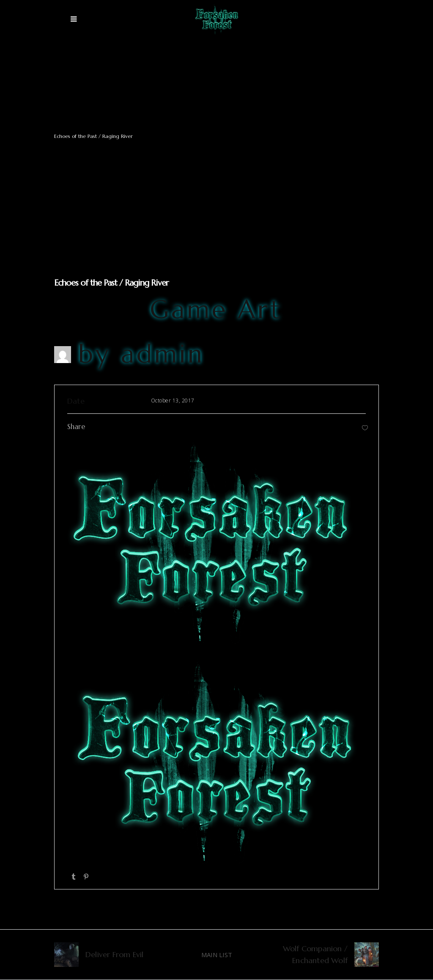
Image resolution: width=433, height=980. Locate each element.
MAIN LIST (217, 955)
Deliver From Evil (114, 954)
